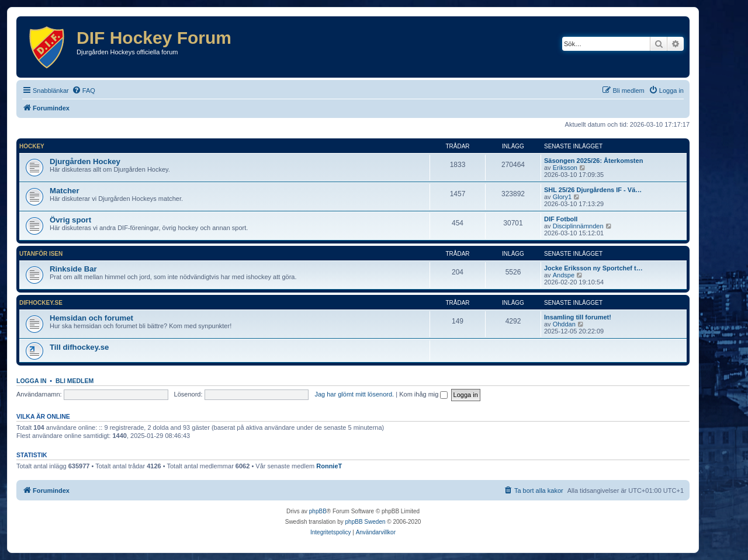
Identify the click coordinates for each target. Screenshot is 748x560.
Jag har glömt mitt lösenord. (354, 394)
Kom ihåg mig (423, 394)
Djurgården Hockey (85, 161)
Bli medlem (75, 381)
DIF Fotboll (561, 219)
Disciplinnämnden (578, 226)
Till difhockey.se (79, 347)
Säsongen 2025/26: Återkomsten (593, 161)
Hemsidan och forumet (91, 318)
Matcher (65, 191)
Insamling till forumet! (578, 317)
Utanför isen (41, 254)
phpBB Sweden (366, 522)
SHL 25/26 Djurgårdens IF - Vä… (593, 190)
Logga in (32, 381)
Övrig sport (70, 220)
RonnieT (329, 466)
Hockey (32, 146)
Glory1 (562, 197)
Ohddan (564, 324)
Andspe (564, 275)
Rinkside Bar (73, 269)
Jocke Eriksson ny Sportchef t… (593, 268)
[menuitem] (84, 91)
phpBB (318, 511)
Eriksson (565, 168)
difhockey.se (41, 303)
